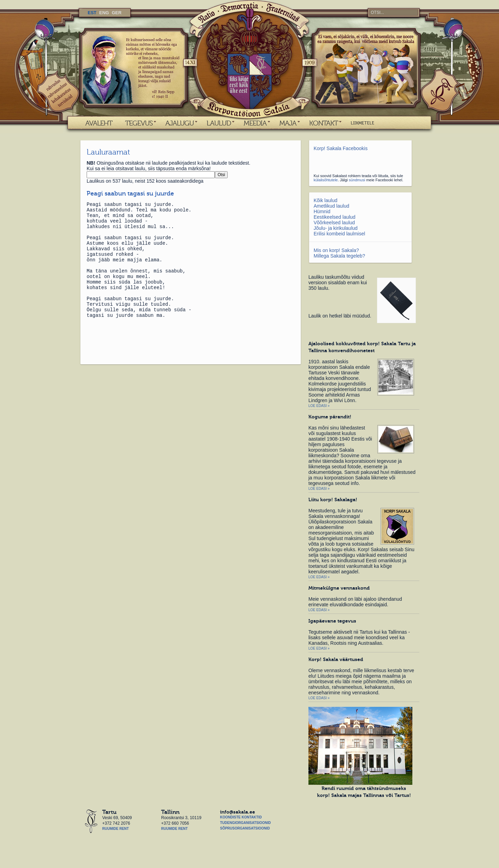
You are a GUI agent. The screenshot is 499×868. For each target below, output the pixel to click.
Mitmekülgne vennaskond (339, 588)
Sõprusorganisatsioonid (245, 828)
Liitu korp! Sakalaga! (333, 500)
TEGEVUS (139, 123)
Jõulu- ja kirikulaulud (336, 228)
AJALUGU (180, 123)
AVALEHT (99, 123)
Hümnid (322, 211)
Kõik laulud (326, 200)
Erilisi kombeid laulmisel (339, 234)
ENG (104, 13)
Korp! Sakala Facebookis (341, 148)
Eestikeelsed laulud (335, 217)
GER (116, 13)
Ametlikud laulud (331, 206)
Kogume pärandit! (330, 417)
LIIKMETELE (362, 123)
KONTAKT (323, 123)
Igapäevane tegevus (332, 621)
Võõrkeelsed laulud (334, 223)
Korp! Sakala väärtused (336, 659)
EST (92, 13)
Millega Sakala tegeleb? (339, 256)
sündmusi (357, 180)
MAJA (288, 123)
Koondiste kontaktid (241, 817)
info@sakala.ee (238, 812)
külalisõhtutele (326, 180)
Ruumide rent (116, 829)
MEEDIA (255, 123)
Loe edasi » (319, 406)
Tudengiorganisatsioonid (245, 823)
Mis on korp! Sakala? (336, 250)
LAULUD (219, 123)
